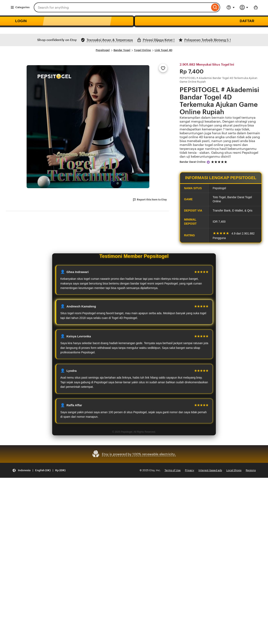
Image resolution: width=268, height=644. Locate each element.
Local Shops (234, 470)
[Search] (215, 7)
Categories (20, 7)
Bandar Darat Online (193, 162)
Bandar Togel (122, 50)
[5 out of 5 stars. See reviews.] (220, 162)
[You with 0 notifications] (244, 7)
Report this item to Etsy (150, 200)
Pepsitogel (103, 50)
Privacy (190, 470)
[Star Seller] (208, 162)
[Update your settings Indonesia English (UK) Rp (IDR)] (39, 470)
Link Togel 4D (163, 50)
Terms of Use (173, 470)
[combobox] (122, 7)
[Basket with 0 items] (256, 7)
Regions (251, 470)
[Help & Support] (231, 7)
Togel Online (142, 50)
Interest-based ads (210, 470)
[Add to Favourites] (163, 68)
